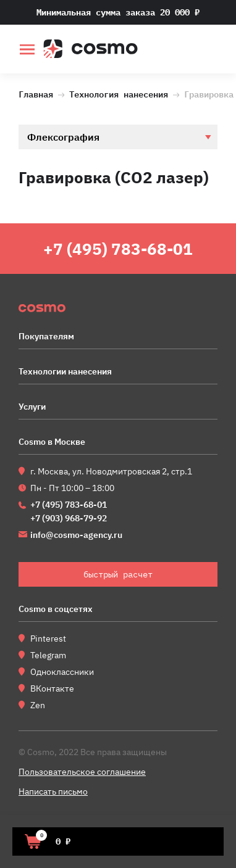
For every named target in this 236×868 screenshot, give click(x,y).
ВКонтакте (52, 688)
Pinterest (48, 639)
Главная (36, 93)
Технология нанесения (119, 93)
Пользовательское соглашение (82, 772)
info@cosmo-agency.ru (76, 535)
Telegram (48, 655)
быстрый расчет (209, 51)
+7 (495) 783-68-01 (118, 249)
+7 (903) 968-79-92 (69, 518)
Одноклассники (62, 672)
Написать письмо (53, 792)
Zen (38, 705)
